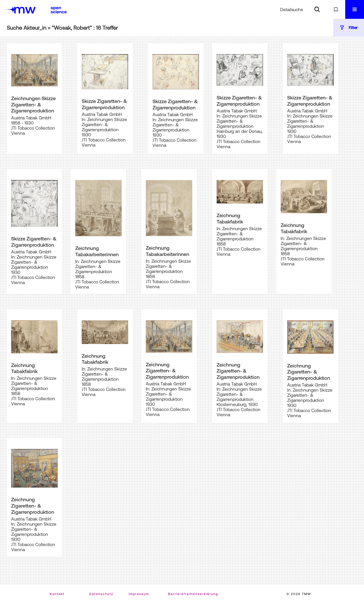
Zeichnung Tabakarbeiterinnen (97, 251)
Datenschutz (101, 594)
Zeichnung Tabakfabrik (230, 218)
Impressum (139, 594)
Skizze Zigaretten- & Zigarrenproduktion (104, 104)
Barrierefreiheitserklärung (193, 594)
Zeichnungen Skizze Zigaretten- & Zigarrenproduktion (33, 104)
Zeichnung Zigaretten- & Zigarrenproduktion (167, 371)
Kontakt (57, 594)
